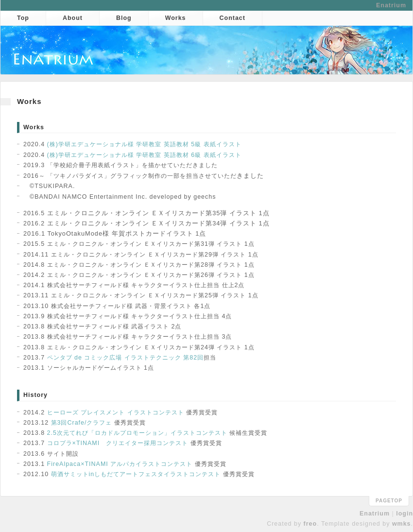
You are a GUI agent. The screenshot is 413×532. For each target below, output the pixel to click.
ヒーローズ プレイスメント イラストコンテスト (116, 412)
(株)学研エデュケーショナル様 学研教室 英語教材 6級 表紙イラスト (144, 155)
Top (23, 18)
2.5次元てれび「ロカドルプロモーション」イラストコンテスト (137, 433)
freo (310, 524)
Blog (124, 18)
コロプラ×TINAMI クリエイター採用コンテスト (118, 443)
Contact (232, 18)
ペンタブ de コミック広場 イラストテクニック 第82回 (126, 358)
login (404, 514)
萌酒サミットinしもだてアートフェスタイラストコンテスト (136, 474)
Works (176, 18)
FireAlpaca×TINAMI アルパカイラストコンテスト (120, 464)
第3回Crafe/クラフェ (82, 423)
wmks (402, 524)
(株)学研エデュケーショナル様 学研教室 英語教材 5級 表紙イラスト (144, 144)
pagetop (389, 501)
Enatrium (391, 5)
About (73, 18)
